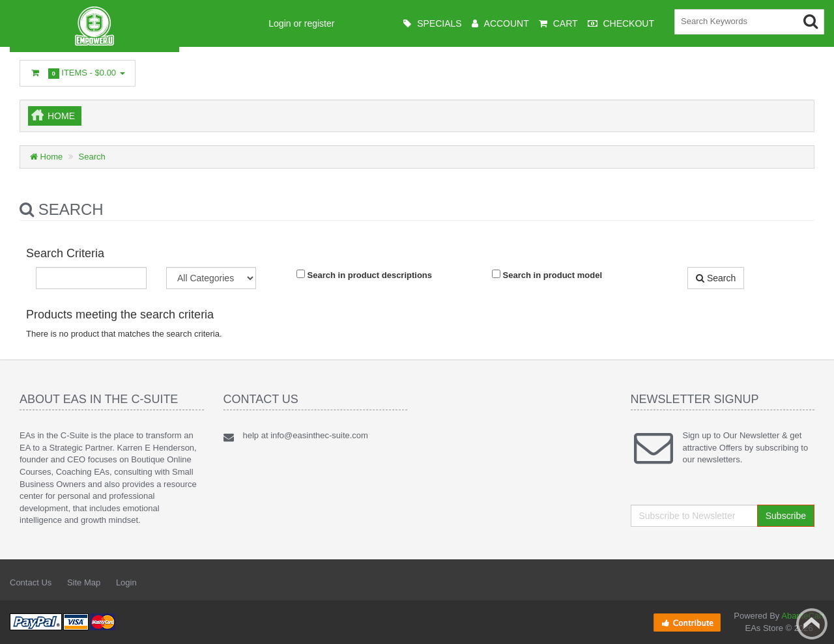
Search (92, 157)
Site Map (84, 582)
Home (61, 116)
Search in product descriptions (364, 275)
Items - (78, 73)
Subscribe (786, 516)
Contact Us (31, 582)
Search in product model (547, 275)
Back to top (812, 624)
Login (126, 582)
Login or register (301, 23)
